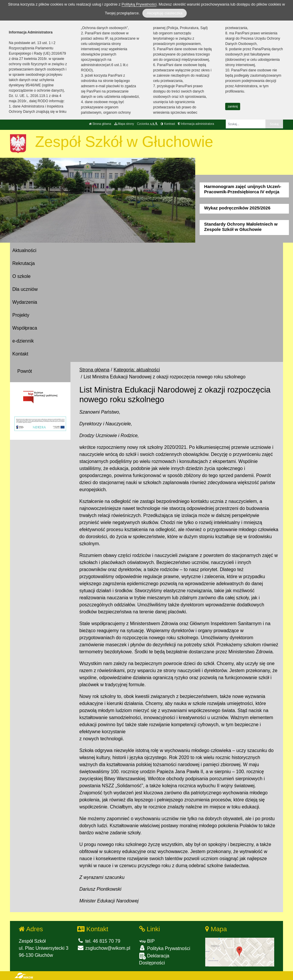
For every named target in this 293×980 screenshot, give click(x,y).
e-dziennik (23, 341)
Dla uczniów (25, 289)
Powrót (25, 371)
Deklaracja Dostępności (154, 959)
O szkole (21, 276)
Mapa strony (124, 124)
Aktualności (24, 250)
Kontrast (168, 124)
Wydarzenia (25, 302)
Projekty (21, 315)
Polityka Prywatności (165, 948)
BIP (147, 941)
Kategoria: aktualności (137, 370)
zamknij (233, 106)
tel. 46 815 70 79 (99, 941)
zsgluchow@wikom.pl (104, 948)
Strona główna (100, 124)
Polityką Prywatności (139, 4)
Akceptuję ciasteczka (165, 13)
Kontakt (20, 354)
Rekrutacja (23, 263)
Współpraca (25, 328)
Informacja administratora (196, 124)
